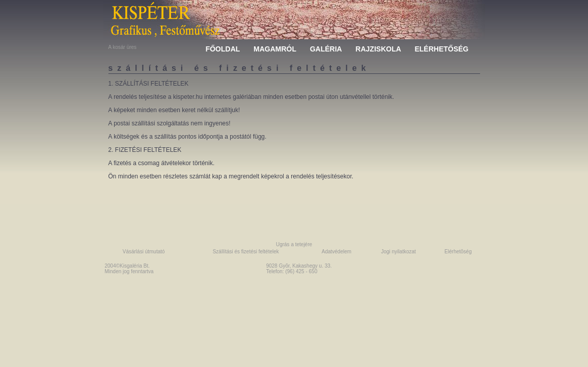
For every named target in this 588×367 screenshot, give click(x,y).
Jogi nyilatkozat (398, 252)
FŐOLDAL (223, 49)
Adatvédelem (337, 252)
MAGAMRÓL (275, 49)
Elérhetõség (458, 252)
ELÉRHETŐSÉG (441, 49)
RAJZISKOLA (378, 49)
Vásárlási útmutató (144, 252)
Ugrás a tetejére (294, 244)
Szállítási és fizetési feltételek (246, 252)
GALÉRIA (326, 49)
